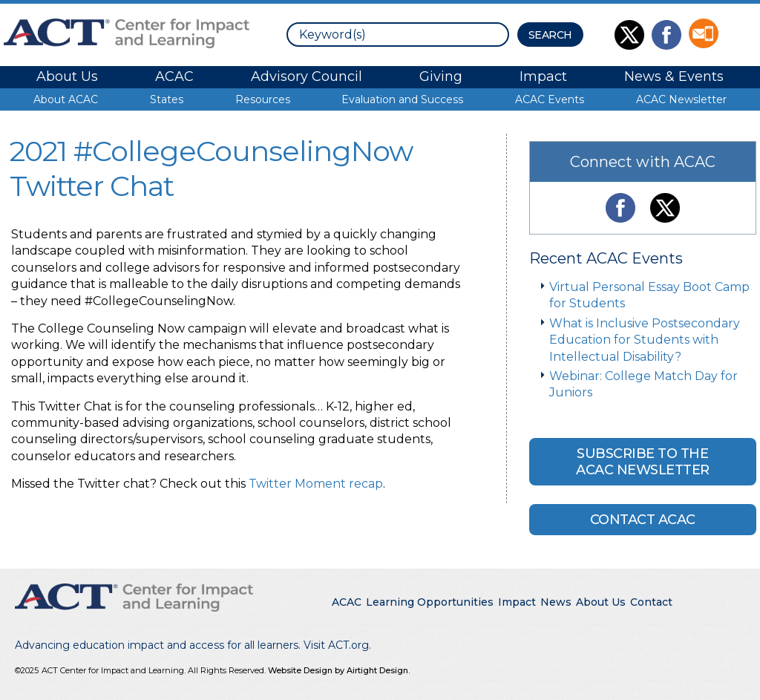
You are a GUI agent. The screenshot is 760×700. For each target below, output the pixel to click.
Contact (651, 602)
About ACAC (66, 99)
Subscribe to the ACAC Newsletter (643, 462)
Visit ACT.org (336, 645)
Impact (543, 76)
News (556, 602)
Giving (441, 76)
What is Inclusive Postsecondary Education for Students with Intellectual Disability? (645, 340)
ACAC (174, 76)
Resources (263, 99)
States (167, 99)
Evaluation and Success (402, 99)
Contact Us (704, 33)
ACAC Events (550, 99)
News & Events (674, 76)
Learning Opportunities (430, 602)
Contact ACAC (643, 520)
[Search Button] (550, 35)
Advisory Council (307, 76)
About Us (67, 76)
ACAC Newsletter (681, 99)
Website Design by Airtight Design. (339, 670)
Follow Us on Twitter (629, 35)
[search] (398, 35)
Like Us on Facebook (666, 35)
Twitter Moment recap (316, 484)
